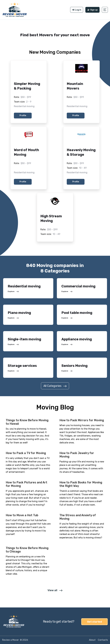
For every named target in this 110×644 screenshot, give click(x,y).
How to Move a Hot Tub (22, 515)
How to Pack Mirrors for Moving (82, 420)
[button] (105, 10)
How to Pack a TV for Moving (26, 453)
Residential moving (24, 106)
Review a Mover (10, 640)
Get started (94, 622)
